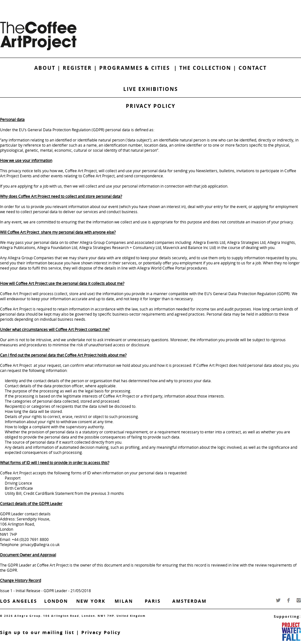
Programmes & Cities (137, 68)
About (45, 68)
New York (91, 601)
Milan (124, 601)
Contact (253, 68)
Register (77, 68)
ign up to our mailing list (39, 632)
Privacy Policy (101, 632)
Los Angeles (19, 601)
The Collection (206, 68)
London (56, 601)
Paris (153, 601)
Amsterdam (189, 601)
